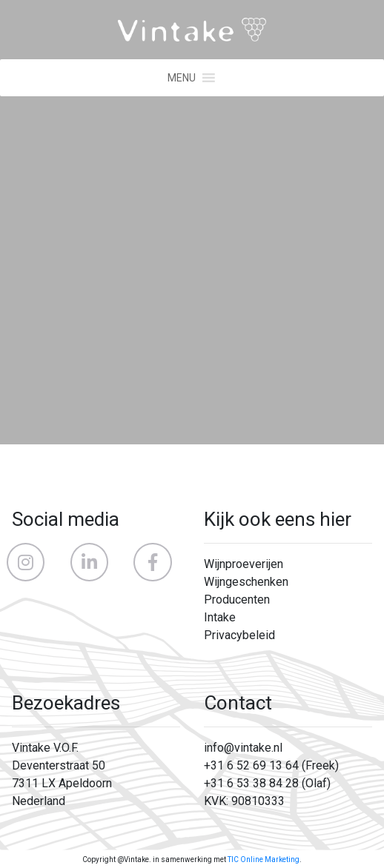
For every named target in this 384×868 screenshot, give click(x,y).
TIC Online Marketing (264, 859)
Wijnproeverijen (244, 564)
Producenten (237, 600)
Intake (220, 617)
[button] (182, 78)
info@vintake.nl (243, 748)
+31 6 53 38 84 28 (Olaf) (267, 783)
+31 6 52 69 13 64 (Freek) (271, 765)
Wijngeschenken (246, 582)
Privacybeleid (239, 635)
